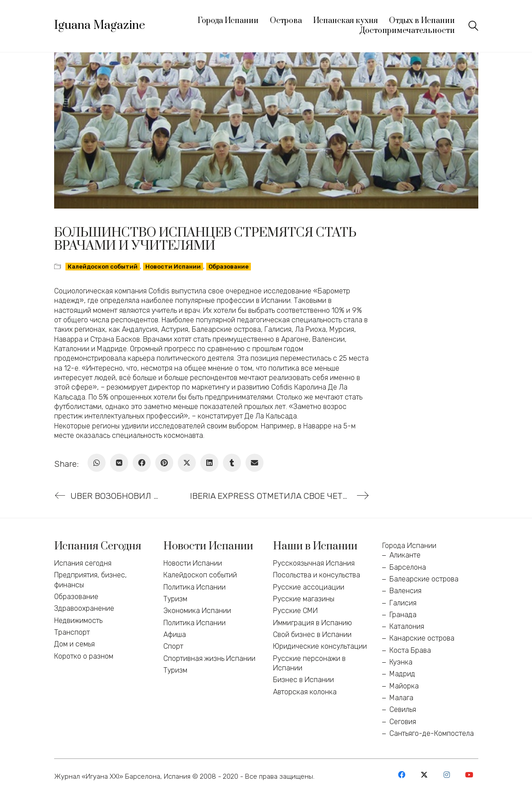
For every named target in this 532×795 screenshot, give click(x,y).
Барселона (408, 567)
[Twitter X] (187, 463)
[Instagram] (447, 775)
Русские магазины (304, 599)
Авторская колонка (305, 692)
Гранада (403, 615)
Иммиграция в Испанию (312, 623)
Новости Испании (173, 267)
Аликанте (405, 555)
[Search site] (473, 27)
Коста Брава (410, 650)
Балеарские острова (424, 579)
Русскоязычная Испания (314, 563)
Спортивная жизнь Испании (209, 658)
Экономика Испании (197, 611)
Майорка (404, 686)
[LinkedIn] (209, 463)
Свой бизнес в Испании (312, 635)
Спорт (173, 646)
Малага (401, 698)
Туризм (175, 599)
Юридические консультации (320, 646)
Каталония (407, 626)
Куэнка (401, 662)
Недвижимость (78, 621)
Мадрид (402, 674)
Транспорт (72, 632)
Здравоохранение (84, 608)
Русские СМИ (295, 611)
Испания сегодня (83, 563)
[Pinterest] (164, 463)
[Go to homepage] (100, 26)
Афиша (175, 635)
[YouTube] (469, 775)
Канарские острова (422, 638)
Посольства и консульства (317, 575)
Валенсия (405, 591)
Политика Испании (194, 587)
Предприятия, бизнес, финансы (90, 580)
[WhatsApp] (97, 463)
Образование (229, 267)
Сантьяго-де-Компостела (432, 733)
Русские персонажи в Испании (309, 663)
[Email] (254, 463)
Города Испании (409, 546)
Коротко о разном (84, 656)
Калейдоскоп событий (103, 267)
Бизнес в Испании (303, 680)
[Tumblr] (232, 463)
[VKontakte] (119, 463)
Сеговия (403, 722)
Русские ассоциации (309, 587)
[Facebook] (142, 463)
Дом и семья (74, 644)
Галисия (403, 603)
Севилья (403, 709)
